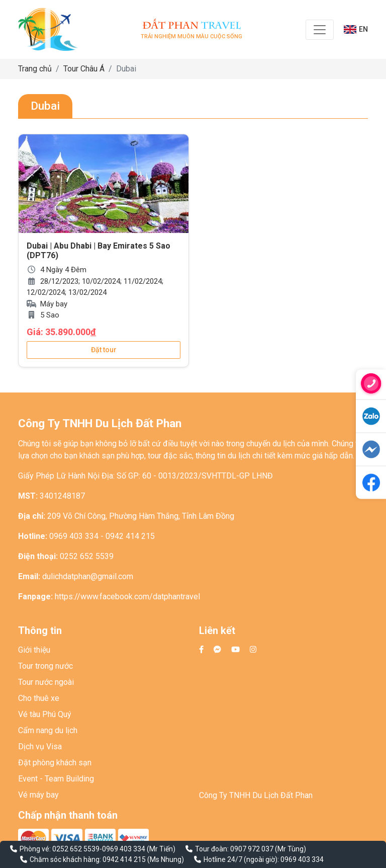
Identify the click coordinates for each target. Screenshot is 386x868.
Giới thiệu (34, 650)
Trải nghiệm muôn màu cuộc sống (191, 29)
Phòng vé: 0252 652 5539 (60, 849)
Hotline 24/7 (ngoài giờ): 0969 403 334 (264, 859)
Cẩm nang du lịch (48, 730)
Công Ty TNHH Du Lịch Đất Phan (256, 795)
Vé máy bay (38, 795)
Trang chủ (35, 69)
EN (356, 29)
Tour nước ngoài (46, 682)
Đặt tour (104, 350)
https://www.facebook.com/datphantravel (127, 597)
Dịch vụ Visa (40, 746)
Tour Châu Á (84, 69)
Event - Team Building (56, 779)
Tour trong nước (45, 666)
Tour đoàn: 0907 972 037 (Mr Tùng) (251, 849)
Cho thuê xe (39, 698)
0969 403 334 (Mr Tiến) (139, 849)
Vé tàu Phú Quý (45, 714)
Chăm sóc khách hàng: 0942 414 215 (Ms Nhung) (107, 859)
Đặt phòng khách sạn (55, 763)
